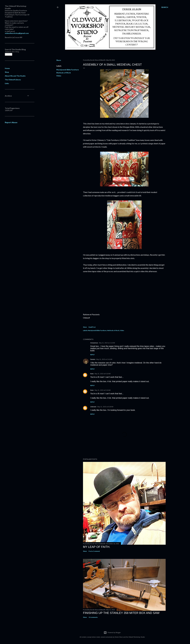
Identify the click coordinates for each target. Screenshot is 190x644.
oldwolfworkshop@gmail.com (17, 33)
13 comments (93, 617)
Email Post (92, 327)
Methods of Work (64, 73)
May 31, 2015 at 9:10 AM (103, 374)
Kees (92, 374)
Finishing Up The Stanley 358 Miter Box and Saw (121, 613)
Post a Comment (94, 551)
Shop (7, 72)
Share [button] (59, 60)
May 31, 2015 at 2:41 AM (104, 359)
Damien (93, 359)
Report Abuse (11, 122)
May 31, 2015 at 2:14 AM (107, 343)
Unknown (93, 407)
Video (59, 76)
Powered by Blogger (112, 633)
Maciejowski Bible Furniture (68, 70)
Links (7, 83)
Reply (92, 355)
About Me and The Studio (15, 76)
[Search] (165, 7)
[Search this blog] (14, 52)
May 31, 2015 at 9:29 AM (105, 407)
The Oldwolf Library (13, 80)
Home (7, 68)
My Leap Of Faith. (97, 547)
